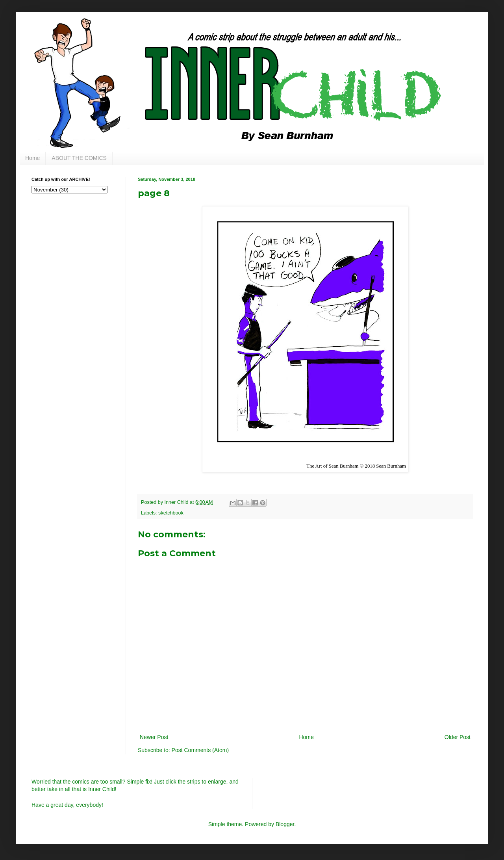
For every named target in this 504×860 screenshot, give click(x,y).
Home (32, 158)
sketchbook (171, 513)
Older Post (458, 737)
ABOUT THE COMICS (79, 158)
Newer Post (154, 737)
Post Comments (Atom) (200, 750)
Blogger (285, 824)
